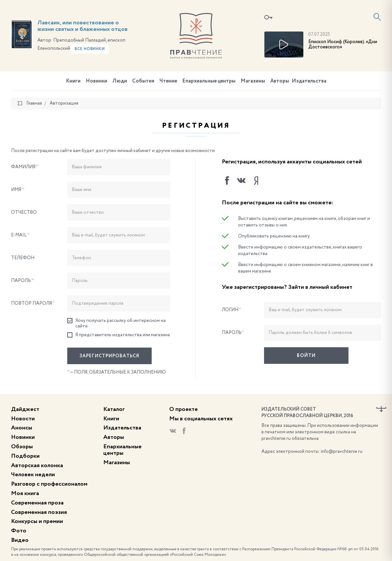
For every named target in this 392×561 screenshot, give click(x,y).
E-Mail (20, 235)
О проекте (183, 409)
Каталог (114, 409)
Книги (73, 81)
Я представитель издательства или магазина (119, 335)
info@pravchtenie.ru (342, 452)
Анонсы (22, 428)
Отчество (24, 212)
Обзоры (22, 447)
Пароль (22, 281)
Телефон (23, 258)
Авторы (280, 81)
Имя (18, 190)
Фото (19, 531)
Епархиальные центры (209, 81)
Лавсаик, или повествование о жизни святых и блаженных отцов (82, 26)
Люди (120, 81)
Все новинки (90, 49)
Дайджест (25, 409)
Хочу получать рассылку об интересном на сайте (116, 323)
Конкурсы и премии (37, 521)
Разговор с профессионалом (49, 484)
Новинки (96, 81)
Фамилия (25, 167)
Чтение (168, 81)
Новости (23, 419)
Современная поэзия (39, 512)
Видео (20, 540)
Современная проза (37, 503)
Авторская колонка (37, 465)
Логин (232, 310)
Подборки (25, 456)
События (143, 81)
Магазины (253, 81)
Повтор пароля (33, 303)
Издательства (309, 81)
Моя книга (25, 493)
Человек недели (33, 475)
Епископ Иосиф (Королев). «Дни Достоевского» (343, 45)
